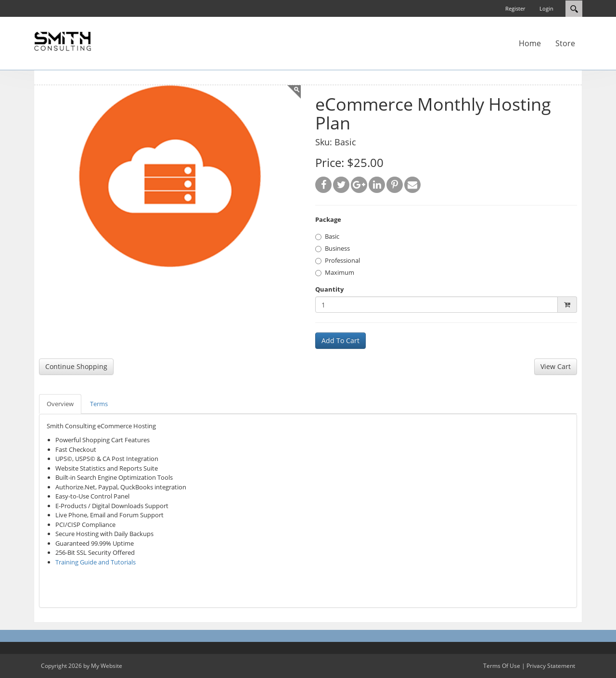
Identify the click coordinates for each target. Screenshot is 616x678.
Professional (338, 260)
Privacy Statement (551, 666)
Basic (327, 236)
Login (546, 8)
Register (515, 8)
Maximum (335, 272)
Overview (60, 404)
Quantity (329, 289)
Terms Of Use (502, 666)
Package (328, 219)
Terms (99, 404)
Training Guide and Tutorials (96, 562)
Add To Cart (340, 340)
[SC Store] (63, 40)
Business (333, 248)
